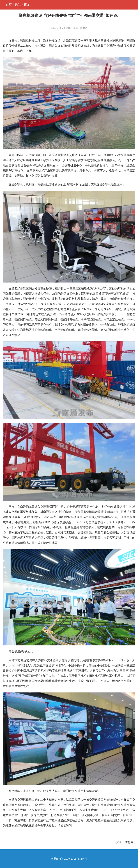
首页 (9, 5)
